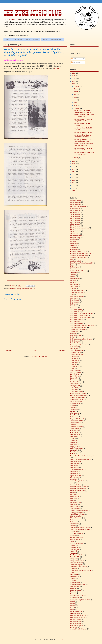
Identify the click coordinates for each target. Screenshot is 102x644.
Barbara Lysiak (75, 267)
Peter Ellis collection (76, 534)
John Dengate (74, 463)
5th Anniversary (75, 224)
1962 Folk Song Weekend (78, 207)
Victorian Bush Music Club (78, 615)
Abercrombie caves (76, 236)
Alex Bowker (12, 289)
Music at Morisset (76, 506)
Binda (72, 282)
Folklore (73, 407)
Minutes (73, 500)
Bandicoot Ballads (76, 261)
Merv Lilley (73, 495)
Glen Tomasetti (75, 413)
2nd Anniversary (75, 212)
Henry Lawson (75, 431)
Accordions (74, 240)
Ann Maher (74, 247)
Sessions (73, 580)
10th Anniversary (75, 203)
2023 (74, 81)
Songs (72, 592)
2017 (74, 172)
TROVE (73, 608)
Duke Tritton (74, 388)
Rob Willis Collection (76, 563)
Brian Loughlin (75, 302)
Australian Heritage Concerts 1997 (81, 253)
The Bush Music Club (33, 13)
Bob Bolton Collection (77, 290)
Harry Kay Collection (76, 427)
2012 (74, 186)
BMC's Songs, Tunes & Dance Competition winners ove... (83, 111)
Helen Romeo (74, 429)
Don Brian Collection (76, 382)
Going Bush (74, 415)
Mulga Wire (32, 289)
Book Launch (74, 298)
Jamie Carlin (74, 450)
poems (72, 541)
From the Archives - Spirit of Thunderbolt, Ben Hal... (82, 140)
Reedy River (74, 559)
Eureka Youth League (77, 399)
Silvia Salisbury (75, 586)
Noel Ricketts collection (77, 514)
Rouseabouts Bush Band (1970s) (80, 571)
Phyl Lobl (73, 536)
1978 (74, 188)
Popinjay (73, 545)
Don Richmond (75, 384)
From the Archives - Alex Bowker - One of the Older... (84, 153)
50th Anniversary (75, 220)
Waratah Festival (75, 619)
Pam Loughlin (74, 524)
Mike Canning (74, 497)
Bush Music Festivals (77, 320)
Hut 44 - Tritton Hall (32, 40)
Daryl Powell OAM (76, 372)
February (77, 108)
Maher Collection (75, 485)
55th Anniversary (75, 222)
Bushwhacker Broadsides (78, 329)
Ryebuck (73, 573)
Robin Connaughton (76, 565)
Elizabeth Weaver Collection (79, 396)
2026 (74, 73)
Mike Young (74, 499)
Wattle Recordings (76, 621)
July (75, 94)
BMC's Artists (74, 286)
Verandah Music (75, 613)
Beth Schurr (74, 273)
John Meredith (75, 467)
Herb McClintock (75, 436)
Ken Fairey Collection (77, 469)
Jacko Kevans (74, 446)
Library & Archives (76, 475)
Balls (72, 259)
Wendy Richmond (76, 623)
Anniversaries (74, 249)
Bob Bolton (74, 288)
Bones (72, 294)
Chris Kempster (75, 341)
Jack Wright (74, 444)
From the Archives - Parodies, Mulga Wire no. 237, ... (83, 120)
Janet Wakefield (75, 452)
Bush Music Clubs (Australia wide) (81, 318)
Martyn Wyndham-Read (77, 491)
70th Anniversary (75, 232)
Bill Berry (73, 275)
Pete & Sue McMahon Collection (80, 530)
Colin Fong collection (77, 351)
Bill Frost (73, 277)
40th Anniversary (75, 218)
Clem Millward (75, 347)
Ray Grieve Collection (77, 555)
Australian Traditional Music (79, 257)
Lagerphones (74, 471)
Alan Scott (73, 242)
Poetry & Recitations (76, 543)
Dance (72, 368)
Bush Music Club (13, 20)
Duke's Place (74, 390)
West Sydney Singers (77, 625)
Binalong (73, 281)
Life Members (74, 477)
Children (73, 337)
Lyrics (72, 483)
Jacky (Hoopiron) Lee (77, 448)
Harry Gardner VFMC (77, 421)
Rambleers (74, 553)
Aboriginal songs (75, 238)
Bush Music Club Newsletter (79, 316)
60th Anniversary (75, 226)
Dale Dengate (74, 366)
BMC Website (18, 40)
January (77, 158)
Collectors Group (75, 353)
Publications (74, 547)
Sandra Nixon (74, 576)
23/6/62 (57, 68)
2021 (74, 161)
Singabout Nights (75, 590)
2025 (74, 76)
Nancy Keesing (75, 508)
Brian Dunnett (74, 300)
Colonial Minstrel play (77, 355)
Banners (73, 265)
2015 (74, 177)
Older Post (62, 350)
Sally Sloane (74, 574)
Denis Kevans (74, 380)
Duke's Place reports (77, 392)
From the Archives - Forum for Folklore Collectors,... (83, 149)
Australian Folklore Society (78, 251)
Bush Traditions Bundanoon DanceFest (82, 325)
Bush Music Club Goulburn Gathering (82, 314)
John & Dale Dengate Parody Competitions (83, 456)
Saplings (73, 578)
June (76, 97)
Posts (74, 59)
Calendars (73, 333)
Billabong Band (75, 279)
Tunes (72, 610)
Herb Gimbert (74, 433)
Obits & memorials (76, 516)
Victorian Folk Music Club (78, 617)
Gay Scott (73, 411)
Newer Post (9, 350)
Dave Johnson (75, 376)
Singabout (73, 588)
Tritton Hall (73, 606)
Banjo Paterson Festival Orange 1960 (82, 263)
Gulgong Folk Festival (77, 419)
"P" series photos (75, 201)
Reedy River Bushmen (77, 561)
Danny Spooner (75, 370)
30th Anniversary (75, 214)
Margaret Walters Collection (79, 489)
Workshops (74, 627)
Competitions (74, 359)
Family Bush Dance (76, 401)
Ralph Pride (74, 551)
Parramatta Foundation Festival (80, 528)
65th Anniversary (75, 230)
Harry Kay (73, 425)
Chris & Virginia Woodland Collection (81, 339)
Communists (74, 357)
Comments (76, 62)
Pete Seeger (74, 532)
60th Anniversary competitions (79, 228)
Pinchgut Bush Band (76, 537)
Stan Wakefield (75, 598)
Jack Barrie (74, 442)
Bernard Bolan (75, 269)
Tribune (72, 604)
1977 (74, 191)
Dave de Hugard (75, 374)
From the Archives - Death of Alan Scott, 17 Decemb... (82, 136)
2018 (74, 169)
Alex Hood (73, 245)
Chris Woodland (75, 343)
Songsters (73, 594)
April (76, 103)
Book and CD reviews (77, 296)
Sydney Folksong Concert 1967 (80, 600)
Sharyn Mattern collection (78, 584)
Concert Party (74, 360)
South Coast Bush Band (78, 596)
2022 (74, 84)
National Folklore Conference (79, 510)
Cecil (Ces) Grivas (76, 335)
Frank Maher (74, 409)
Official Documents (76, 518)
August (76, 92)
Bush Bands (74, 306)
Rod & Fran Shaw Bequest (78, 567)
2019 (74, 166)
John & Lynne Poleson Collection (80, 460)
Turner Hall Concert (76, 611)
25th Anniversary (75, 210)
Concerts (73, 364)
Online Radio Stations (77, 520)
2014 (74, 180)
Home (7, 40)
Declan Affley (74, 378)
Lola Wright (74, 479)
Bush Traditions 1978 (77, 323)
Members (25, 289)
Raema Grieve (75, 549)
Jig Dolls (73, 454)
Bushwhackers (75, 331)
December (77, 86)
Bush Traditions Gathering (78, 327)
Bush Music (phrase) (76, 310)
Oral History (74, 522)
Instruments (74, 440)
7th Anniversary (75, 234)
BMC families (74, 284)
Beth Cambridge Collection (78, 271)
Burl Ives (73, 304)
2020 (74, 164)
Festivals (73, 405)
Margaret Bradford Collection (79, 487)
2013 (74, 183)
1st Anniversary (75, 208)
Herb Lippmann (75, 434)
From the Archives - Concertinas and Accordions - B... (84, 145)
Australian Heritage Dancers (79, 255)
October (77, 89)
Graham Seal (74, 417)
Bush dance (74, 308)
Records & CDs (75, 557)
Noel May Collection (76, 512)
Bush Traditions (75, 322)
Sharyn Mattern (75, 582)
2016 (74, 175)
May (75, 100)
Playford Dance (75, 539)
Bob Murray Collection (77, 292)
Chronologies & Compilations (79, 345)
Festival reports (75, 403)
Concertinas (74, 362)
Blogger (64, 640)
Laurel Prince (74, 473)
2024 (74, 79)
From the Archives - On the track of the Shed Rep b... (84, 116)
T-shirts (72, 602)
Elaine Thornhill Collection (78, 394)
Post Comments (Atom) (39, 356)
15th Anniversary (75, 205)
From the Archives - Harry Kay (83, 132)
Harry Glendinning (76, 423)
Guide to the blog (57, 40)
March (76, 105)
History (45, 40)
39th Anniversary (75, 216)
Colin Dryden (74, 349)
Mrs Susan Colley (76, 502)
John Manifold (74, 465)
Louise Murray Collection (78, 481)
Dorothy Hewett (75, 386)
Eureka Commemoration (78, 397)
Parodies (73, 526)
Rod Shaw (73, 569)
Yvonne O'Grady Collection (78, 629)
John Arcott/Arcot (75, 462)
